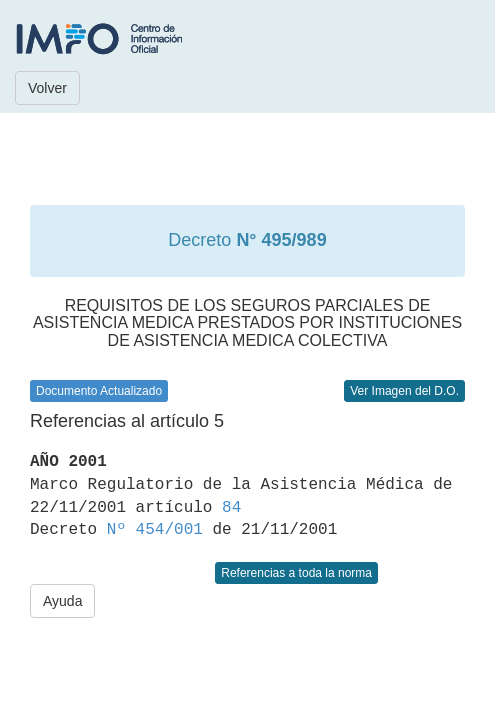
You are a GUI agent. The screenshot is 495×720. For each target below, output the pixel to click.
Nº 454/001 (155, 530)
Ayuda (62, 601)
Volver (47, 88)
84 (231, 508)
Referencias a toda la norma (296, 573)
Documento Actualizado (99, 391)
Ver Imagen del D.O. (404, 391)
